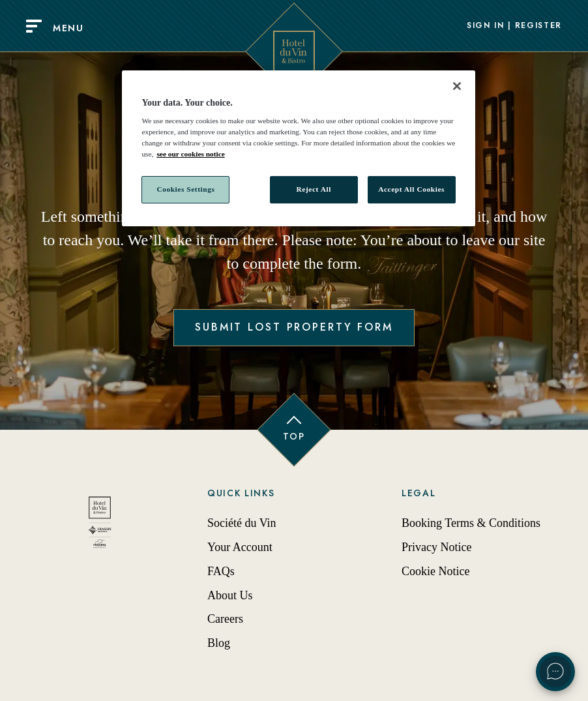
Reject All (314, 189)
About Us (230, 595)
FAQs (221, 571)
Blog (219, 643)
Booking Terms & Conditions (471, 523)
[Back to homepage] (100, 526)
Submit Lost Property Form (294, 327)
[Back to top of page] (294, 430)
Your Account (240, 547)
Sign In (486, 26)
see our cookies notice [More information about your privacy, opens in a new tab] (190, 154)
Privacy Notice (436, 547)
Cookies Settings (185, 189)
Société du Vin (242, 523)
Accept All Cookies (411, 189)
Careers (225, 619)
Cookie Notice (435, 571)
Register (538, 26)
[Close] (457, 86)
